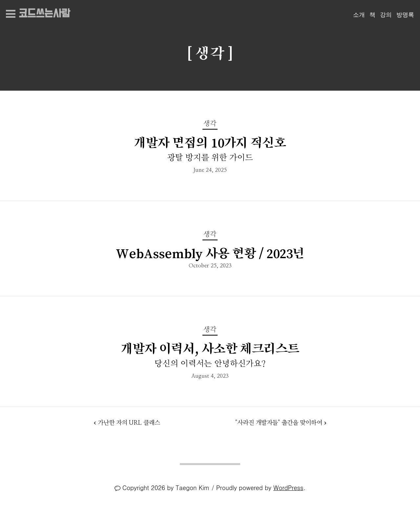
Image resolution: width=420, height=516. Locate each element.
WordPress (288, 487)
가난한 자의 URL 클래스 (129, 423)
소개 (359, 15)
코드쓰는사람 (44, 14)
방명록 (405, 15)
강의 (386, 15)
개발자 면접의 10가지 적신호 (210, 143)
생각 (210, 124)
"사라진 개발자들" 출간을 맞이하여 (279, 423)
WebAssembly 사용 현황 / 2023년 (210, 253)
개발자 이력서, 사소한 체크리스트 (210, 349)
